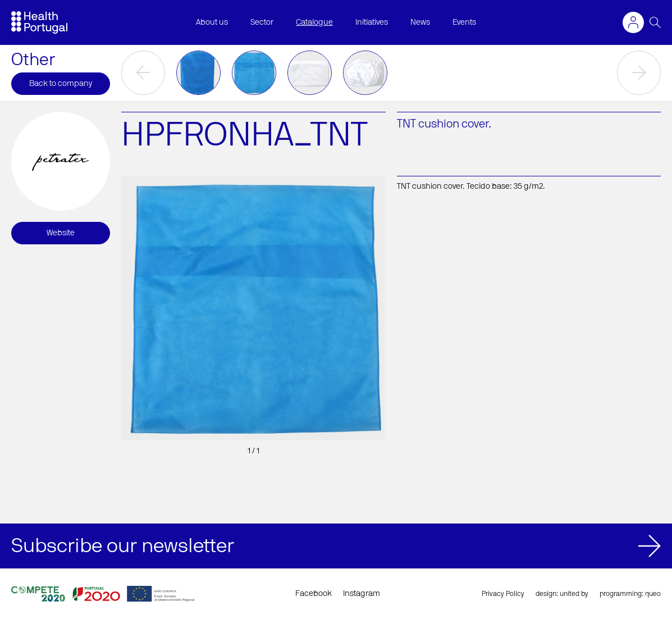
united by (574, 594)
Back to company (61, 84)
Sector (262, 22)
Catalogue (314, 22)
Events (464, 22)
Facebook (314, 594)
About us (212, 22)
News (420, 22)
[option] (198, 73)
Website (61, 233)
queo (653, 594)
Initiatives (372, 22)
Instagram (362, 594)
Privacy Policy (503, 594)
